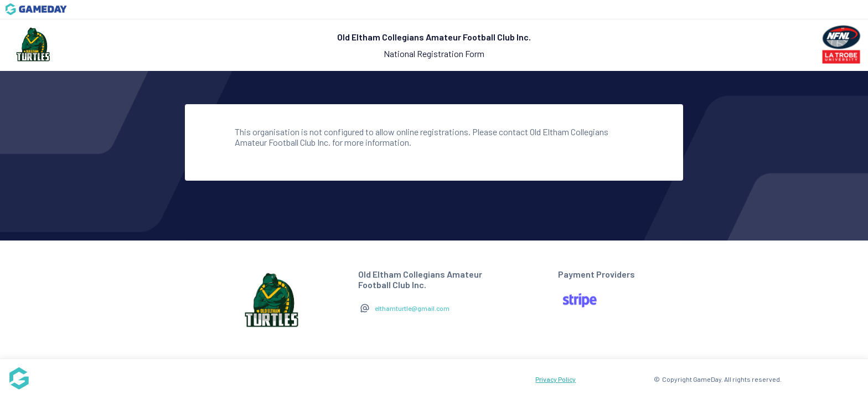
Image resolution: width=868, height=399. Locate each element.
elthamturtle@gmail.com (412, 308)
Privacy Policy (556, 379)
